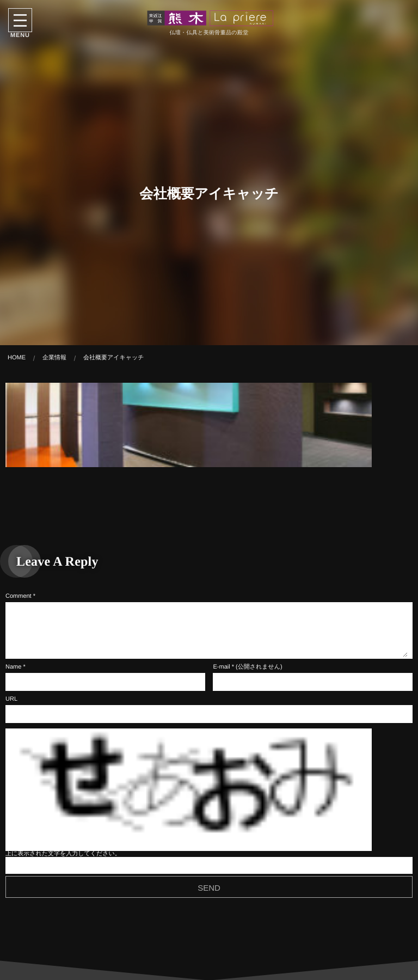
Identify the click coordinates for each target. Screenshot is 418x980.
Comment (19, 596)
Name (13, 667)
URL (11, 699)
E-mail (221, 667)
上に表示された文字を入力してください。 (63, 854)
